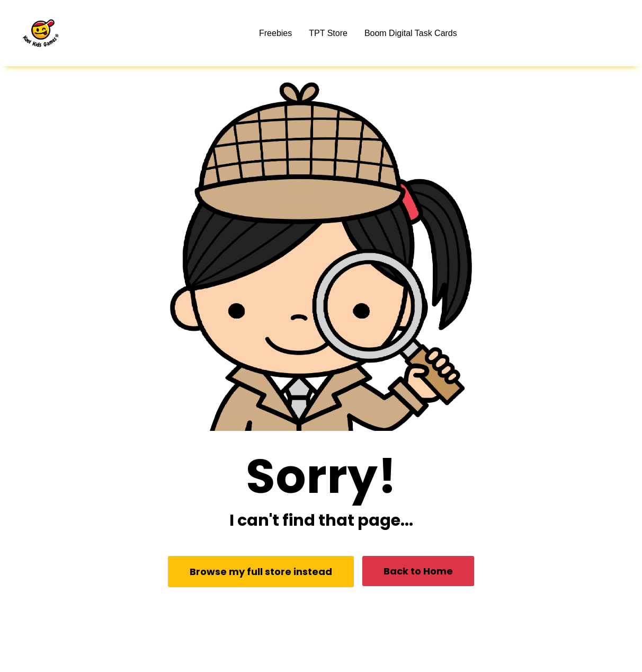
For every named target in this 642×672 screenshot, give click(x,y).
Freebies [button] (275, 33)
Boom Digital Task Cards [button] (411, 33)
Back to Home (418, 571)
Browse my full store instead (261, 572)
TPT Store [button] (328, 33)
